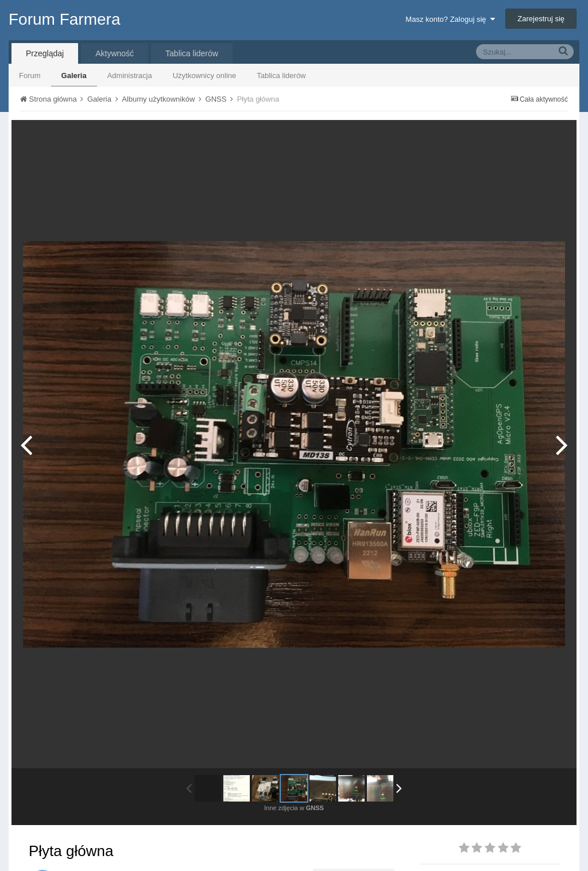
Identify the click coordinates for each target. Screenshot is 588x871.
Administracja (130, 76)
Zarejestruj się (541, 19)
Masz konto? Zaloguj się (450, 19)
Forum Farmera (64, 19)
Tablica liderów (281, 76)
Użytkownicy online (205, 76)
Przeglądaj (45, 53)
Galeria (74, 76)
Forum (30, 76)
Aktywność (115, 53)
